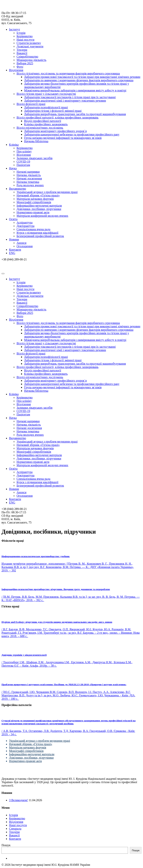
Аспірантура (25, 223)
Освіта (13, 219)
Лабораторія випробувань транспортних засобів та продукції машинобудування (75, 114)
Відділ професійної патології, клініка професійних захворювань (57, 118)
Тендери (22, 50)
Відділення (16, 70)
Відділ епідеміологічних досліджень (40, 128)
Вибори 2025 (25, 63)
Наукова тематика (28, 182)
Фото (20, 67)
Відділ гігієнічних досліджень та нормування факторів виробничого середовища (68, 73)
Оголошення (25, 246)
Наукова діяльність (29, 175)
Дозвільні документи (30, 46)
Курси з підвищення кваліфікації (37, 233)
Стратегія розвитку (29, 43)
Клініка (14, 145)
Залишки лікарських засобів (35, 158)
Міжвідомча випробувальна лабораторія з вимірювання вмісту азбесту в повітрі (75, 90)
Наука (13, 168)
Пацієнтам (23, 165)
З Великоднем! (18, 800)
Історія (21, 33)
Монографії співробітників (34, 202)
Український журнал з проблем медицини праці (47, 192)
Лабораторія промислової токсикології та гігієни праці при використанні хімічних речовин (82, 77)
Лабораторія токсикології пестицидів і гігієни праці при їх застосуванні (70, 97)
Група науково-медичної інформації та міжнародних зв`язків (63, 138)
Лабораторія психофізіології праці (46, 107)
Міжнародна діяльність (31, 60)
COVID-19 (23, 162)
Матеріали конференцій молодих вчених (42, 216)
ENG (12, 253)
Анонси (21, 243)
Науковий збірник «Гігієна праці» (38, 195)
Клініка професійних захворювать (46, 124)
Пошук (6, 845)
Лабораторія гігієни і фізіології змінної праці (53, 111)
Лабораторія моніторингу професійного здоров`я (55, 131)
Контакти (15, 250)
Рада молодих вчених (30, 185)
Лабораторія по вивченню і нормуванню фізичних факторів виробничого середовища (79, 80)
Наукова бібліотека (36, 141)
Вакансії (22, 53)
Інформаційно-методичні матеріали (39, 206)
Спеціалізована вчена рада (33, 229)
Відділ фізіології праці (31, 104)
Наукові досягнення (29, 178)
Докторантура (25, 226)
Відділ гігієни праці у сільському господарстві (46, 94)
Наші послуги (25, 40)
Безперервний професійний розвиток (40, 236)
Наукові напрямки (28, 172)
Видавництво (17, 189)
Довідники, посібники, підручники (39, 209)
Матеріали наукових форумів (35, 199)
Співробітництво (27, 57)
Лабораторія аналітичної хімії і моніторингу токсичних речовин (65, 101)
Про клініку (24, 151)
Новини (14, 239)
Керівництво (25, 36)
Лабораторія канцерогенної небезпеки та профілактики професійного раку (72, 134)
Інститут (14, 29)
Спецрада (15, 829)
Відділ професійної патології (43, 121)
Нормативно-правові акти (33, 212)
